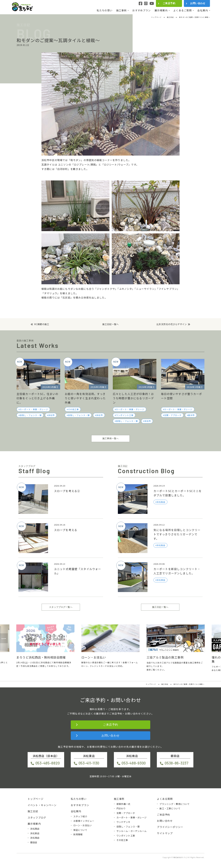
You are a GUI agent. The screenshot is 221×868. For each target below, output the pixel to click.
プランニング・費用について (175, 804)
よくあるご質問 (182, 10)
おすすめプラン (142, 10)
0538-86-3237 (177, 763)
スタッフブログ (37, 817)
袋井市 (191, 415)
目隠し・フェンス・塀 (31, 415)
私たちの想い (105, 10)
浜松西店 (35, 829)
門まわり (121, 808)
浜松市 (51, 415)
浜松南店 (35, 838)
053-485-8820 (48, 763)
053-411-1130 (89, 763)
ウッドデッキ (123, 822)
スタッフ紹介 (80, 816)
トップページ (36, 799)
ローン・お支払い (83, 825)
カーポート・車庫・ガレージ (34, 409)
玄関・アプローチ (173, 415)
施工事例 (121, 10)
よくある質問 (165, 799)
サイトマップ (165, 833)
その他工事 (73, 409)
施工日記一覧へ (110, 324)
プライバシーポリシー (170, 827)
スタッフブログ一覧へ (61, 607)
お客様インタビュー (84, 821)
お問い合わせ (198, 3)
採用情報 (78, 834)
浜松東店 (35, 833)
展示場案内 (161, 10)
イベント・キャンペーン (42, 805)
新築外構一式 (123, 804)
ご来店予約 (169, 3)
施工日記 (33, 811)
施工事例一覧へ (110, 438)
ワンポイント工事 (125, 415)
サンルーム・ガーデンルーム (132, 831)
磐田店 (34, 842)
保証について (80, 830)
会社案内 (203, 10)
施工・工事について (170, 808)
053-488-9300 (134, 763)
